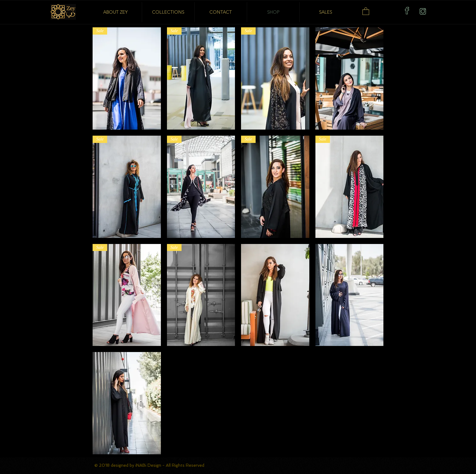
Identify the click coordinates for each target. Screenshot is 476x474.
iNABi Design (149, 465)
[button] (366, 11)
